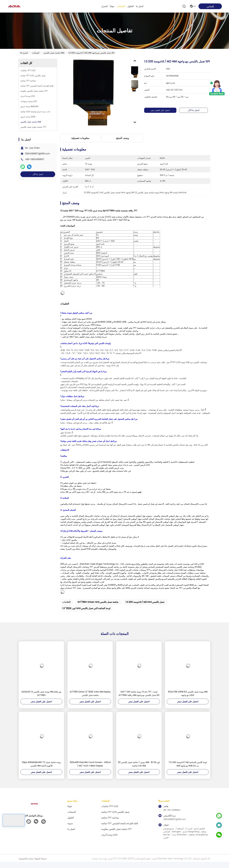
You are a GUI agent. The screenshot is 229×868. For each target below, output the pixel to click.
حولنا (112, 6)
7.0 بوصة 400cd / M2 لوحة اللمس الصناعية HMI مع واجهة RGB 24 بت (188, 764)
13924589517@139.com (37, 154)
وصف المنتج (122, 138)
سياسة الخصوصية (26, 859)
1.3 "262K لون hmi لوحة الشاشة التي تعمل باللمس (86, 608)
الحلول (130, 6)
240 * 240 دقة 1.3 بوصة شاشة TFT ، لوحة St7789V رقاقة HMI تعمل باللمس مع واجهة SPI (139, 693)
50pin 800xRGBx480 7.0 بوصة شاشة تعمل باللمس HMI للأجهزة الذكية (41, 764)
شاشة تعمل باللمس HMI (54, 53)
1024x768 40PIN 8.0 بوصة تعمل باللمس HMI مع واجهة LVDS (188, 693)
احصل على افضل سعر (163, 110)
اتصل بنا (140, 6)
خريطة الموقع (41, 859)
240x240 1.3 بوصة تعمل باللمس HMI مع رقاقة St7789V (41, 693)
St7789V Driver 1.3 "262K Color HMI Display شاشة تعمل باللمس (90, 693)
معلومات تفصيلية (80, 138)
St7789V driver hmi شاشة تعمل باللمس (98, 602)
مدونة (70, 823)
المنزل (104, 6)
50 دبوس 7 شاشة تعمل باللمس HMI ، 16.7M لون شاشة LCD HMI (139, 764)
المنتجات (121, 6)
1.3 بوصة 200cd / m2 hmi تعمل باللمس (145, 602)
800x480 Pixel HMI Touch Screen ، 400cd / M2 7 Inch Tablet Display (90, 764)
